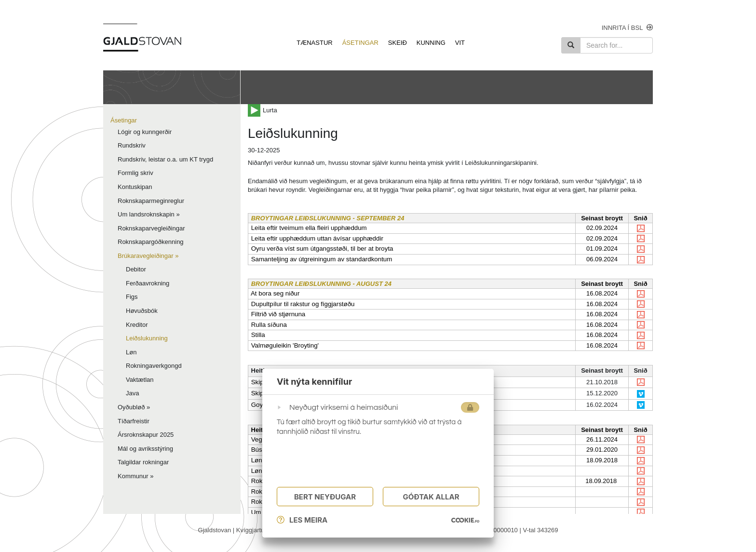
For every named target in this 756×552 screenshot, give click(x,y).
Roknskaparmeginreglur (151, 201)
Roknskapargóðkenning (151, 242)
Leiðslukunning (147, 338)
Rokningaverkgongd (154, 366)
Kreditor (137, 325)
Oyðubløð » (134, 407)
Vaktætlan (140, 380)
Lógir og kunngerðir (145, 132)
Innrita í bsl (627, 27)
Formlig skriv (135, 173)
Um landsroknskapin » (149, 214)
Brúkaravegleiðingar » (148, 256)
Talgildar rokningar (143, 462)
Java (132, 393)
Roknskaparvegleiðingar (151, 228)
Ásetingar (124, 120)
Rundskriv (132, 145)
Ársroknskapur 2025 (146, 435)
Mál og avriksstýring (145, 449)
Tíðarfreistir (134, 421)
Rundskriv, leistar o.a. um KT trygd (165, 159)
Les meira (302, 520)
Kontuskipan (135, 187)
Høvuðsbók (142, 311)
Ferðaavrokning (148, 283)
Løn (131, 352)
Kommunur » (135, 476)
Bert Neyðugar (325, 497)
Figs (132, 297)
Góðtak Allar (431, 497)
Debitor (136, 269)
